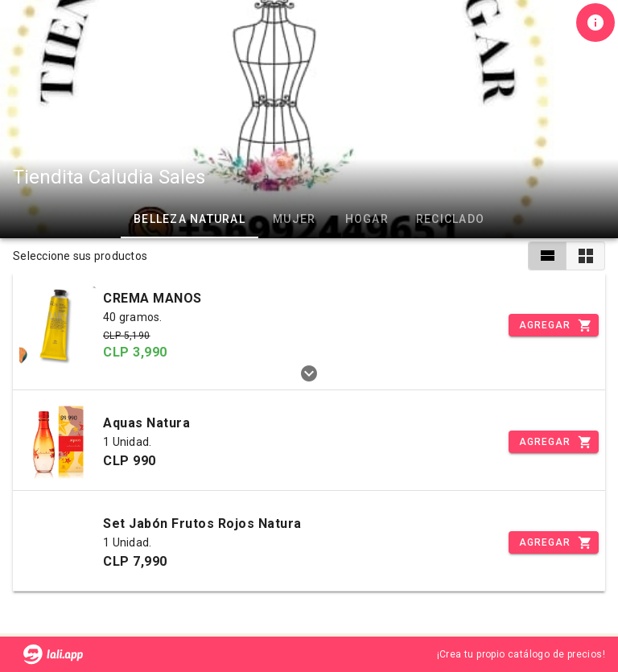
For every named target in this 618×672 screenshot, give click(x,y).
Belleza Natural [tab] (190, 219)
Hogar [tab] (367, 219)
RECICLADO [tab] (450, 219)
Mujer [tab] (294, 219)
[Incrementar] (554, 325)
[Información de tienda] (595, 23)
